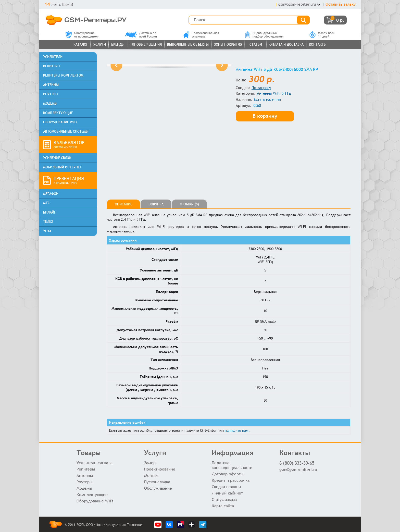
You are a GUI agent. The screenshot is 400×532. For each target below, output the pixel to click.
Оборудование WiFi (95, 501)
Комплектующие (92, 495)
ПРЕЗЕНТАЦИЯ (73, 181)
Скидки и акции (226, 487)
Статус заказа (224, 499)
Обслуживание (158, 488)
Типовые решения (146, 45)
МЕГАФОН (51, 194)
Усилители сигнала (95, 463)
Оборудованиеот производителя (82, 35)
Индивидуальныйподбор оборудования (264, 35)
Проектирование (160, 469)
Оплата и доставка (286, 45)
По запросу (261, 88)
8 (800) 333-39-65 (297, 463)
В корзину (265, 116)
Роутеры (84, 482)
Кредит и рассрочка (231, 480)
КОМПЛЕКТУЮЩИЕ (58, 113)
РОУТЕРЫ (51, 94)
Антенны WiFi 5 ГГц (274, 93)
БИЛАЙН (50, 212)
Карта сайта (223, 506)
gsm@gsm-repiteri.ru (297, 4)
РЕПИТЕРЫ (52, 66)
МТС (46, 203)
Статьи (256, 45)
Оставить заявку (341, 4)
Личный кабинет (227, 493)
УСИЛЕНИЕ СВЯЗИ (57, 158)
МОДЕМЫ (50, 103)
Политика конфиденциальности (232, 465)
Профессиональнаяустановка (201, 35)
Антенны (85, 475)
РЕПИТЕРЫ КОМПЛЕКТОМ (63, 75)
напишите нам (237, 430)
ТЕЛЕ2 (48, 222)
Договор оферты (228, 474)
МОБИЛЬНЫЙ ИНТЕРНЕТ (62, 167)
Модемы (84, 488)
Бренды (118, 45)
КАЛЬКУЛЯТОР (73, 145)
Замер (150, 463)
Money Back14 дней (322, 35)
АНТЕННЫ (51, 85)
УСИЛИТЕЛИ (53, 57)
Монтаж (151, 475)
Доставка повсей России (141, 35)
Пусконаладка (157, 482)
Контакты (318, 45)
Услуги (100, 45)
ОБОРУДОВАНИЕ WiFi (60, 122)
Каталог (81, 45)
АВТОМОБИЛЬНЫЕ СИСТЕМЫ (66, 132)
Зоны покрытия (228, 45)
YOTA (47, 231)
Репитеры (86, 469)
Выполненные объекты (188, 45)
